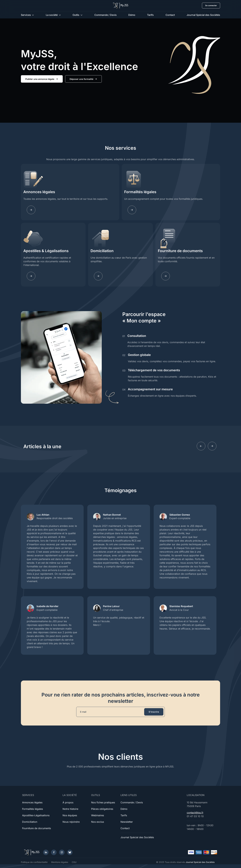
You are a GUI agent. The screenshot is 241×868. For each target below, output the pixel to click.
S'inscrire (154, 712)
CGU (74, 862)
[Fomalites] (132, 210)
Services (26, 15)
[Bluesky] (70, 852)
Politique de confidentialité (34, 862)
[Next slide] (212, 446)
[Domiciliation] (98, 276)
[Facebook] (54, 852)
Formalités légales (140, 192)
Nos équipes (70, 815)
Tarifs (150, 15)
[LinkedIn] (46, 852)
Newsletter (127, 822)
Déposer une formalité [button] (83, 79)
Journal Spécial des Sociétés (203, 15)
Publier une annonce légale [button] (42, 79)
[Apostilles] (31, 276)
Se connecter (211, 5)
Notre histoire (70, 809)
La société (52, 15)
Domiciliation (102, 251)
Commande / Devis (106, 15)
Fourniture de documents (180, 251)
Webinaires (98, 815)
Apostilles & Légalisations (46, 251)
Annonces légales (39, 192)
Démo (132, 15)
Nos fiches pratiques (103, 802)
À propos (68, 802)
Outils (76, 15)
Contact (170, 15)
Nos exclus (98, 822)
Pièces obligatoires (102, 809)
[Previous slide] (201, 446)
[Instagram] (62, 852)
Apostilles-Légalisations (36, 815)
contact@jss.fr (195, 813)
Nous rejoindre (71, 822)
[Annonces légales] (31, 210)
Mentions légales (60, 862)
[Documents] (166, 276)
